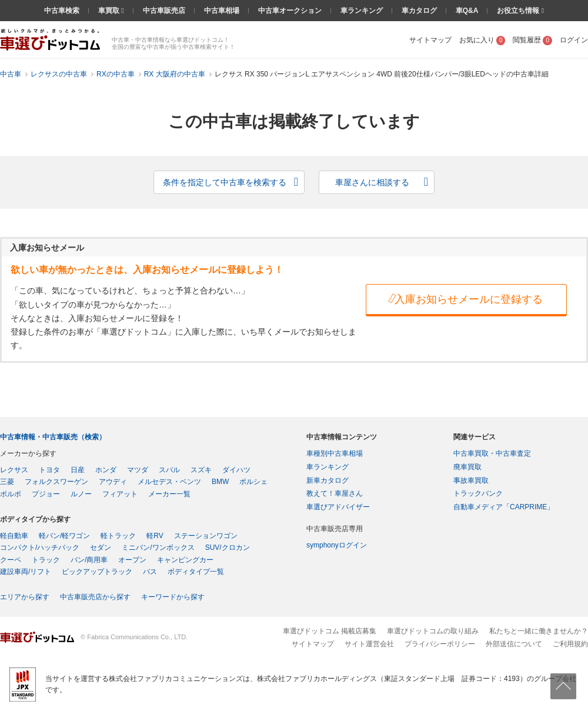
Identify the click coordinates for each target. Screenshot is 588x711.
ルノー (81, 494)
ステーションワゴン (206, 536)
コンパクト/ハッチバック (40, 548)
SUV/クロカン (228, 548)
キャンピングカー (185, 560)
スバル (169, 470)
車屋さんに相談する (372, 182)
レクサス (14, 470)
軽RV (155, 536)
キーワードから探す (173, 597)
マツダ (138, 470)
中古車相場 (222, 11)
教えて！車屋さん (335, 493)
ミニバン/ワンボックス (158, 548)
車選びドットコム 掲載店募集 (330, 631)
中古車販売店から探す (95, 597)
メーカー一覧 (169, 494)
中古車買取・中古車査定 (492, 453)
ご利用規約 (570, 644)
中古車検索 (62, 11)
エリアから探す (25, 597)
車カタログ (419, 11)
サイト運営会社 (369, 644)
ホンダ (106, 470)
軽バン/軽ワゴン (64, 536)
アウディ (113, 482)
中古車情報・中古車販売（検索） (53, 437)
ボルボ (11, 494)
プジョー (46, 494)
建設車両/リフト (26, 572)
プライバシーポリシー (440, 644)
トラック (46, 560)
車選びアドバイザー (338, 507)
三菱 (7, 482)
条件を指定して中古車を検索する (225, 182)
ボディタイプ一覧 (196, 572)
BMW (220, 482)
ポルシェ (253, 482)
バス (150, 572)
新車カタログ (328, 480)
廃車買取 (467, 467)
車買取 (110, 11)
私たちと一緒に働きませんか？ (539, 631)
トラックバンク (478, 493)
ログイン (574, 40)
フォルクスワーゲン (56, 482)
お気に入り (482, 40)
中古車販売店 (164, 11)
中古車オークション (290, 11)
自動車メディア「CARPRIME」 (504, 507)
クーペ (11, 560)
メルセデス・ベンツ (169, 482)
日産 (78, 470)
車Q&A (467, 11)
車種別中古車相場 (335, 453)
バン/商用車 (89, 560)
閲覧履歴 (532, 40)
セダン (101, 548)
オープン (132, 560)
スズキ (201, 470)
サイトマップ (430, 40)
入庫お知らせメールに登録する (465, 299)
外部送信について (514, 644)
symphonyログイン (337, 545)
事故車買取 (471, 480)
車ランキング (362, 11)
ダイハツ (236, 470)
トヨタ (49, 470)
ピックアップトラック (97, 572)
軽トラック (118, 536)
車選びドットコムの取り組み (433, 631)
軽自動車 (14, 536)
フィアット (120, 494)
